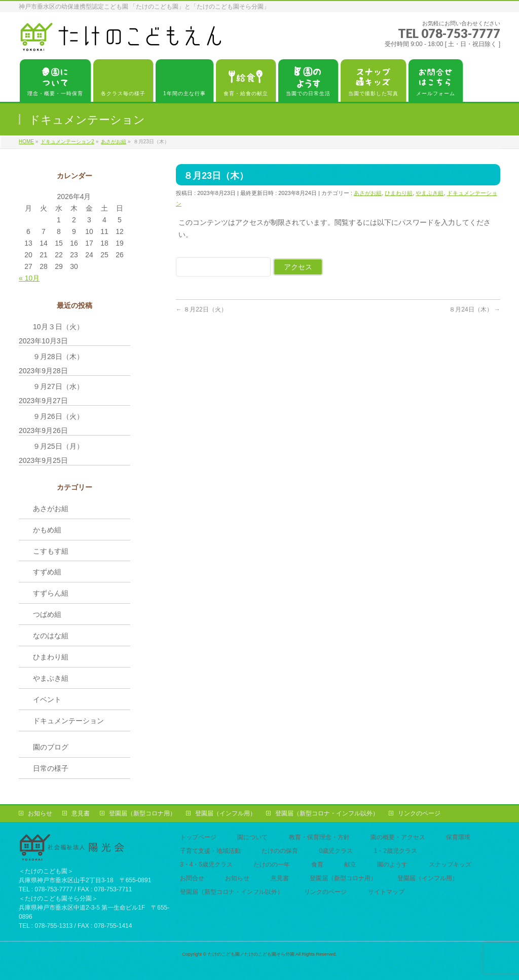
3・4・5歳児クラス (206, 865)
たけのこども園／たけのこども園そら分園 (251, 954)
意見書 (81, 813)
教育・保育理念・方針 (319, 837)
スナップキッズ (450, 865)
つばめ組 (47, 614)
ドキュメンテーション (68, 721)
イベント (47, 699)
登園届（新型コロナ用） (142, 813)
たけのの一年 (272, 865)
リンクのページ (419, 813)
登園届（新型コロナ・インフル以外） (327, 813)
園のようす (392, 865)
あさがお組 (368, 193)
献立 (350, 865)
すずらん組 (51, 593)
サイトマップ (386, 892)
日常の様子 (51, 768)
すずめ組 (47, 572)
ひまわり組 (399, 193)
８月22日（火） (201, 309)
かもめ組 (47, 530)
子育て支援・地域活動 (210, 851)
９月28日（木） (58, 357)
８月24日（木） (475, 309)
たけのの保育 (280, 851)
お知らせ (40, 813)
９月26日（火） (58, 416)
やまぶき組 (430, 193)
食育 (317, 865)
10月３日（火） (58, 327)
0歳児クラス (336, 851)
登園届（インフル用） (226, 813)
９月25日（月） (58, 446)
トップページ (198, 837)
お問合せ (192, 878)
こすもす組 (51, 551)
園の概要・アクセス (398, 837)
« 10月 (29, 278)
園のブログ (51, 747)
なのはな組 (51, 636)
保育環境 (458, 837)
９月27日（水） (58, 386)
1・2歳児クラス (396, 851)
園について (252, 837)
